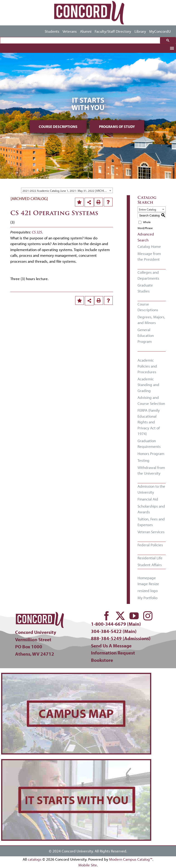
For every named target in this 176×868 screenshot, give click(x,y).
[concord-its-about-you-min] (76, 762)
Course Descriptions (58, 127)
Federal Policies (150, 545)
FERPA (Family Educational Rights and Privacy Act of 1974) (149, 422)
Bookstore (102, 660)
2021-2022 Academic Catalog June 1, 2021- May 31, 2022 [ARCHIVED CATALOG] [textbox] (67, 191)
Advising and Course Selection (151, 400)
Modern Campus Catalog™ (131, 859)
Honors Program (151, 453)
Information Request (113, 653)
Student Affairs (150, 565)
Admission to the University (151, 489)
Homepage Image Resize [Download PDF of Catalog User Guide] (148, 581)
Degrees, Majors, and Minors (151, 320)
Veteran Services (151, 532)
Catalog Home (149, 246)
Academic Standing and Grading (148, 385)
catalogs (35, 859)
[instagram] (148, 616)
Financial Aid (148, 499)
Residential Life (150, 558)
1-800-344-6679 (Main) (116, 624)
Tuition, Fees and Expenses (151, 522)
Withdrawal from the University (151, 470)
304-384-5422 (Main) (114, 631)
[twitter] (120, 616)
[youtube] (134, 616)
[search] (81, 41)
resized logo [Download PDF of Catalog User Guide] (148, 591)
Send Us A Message (111, 646)
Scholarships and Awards (151, 509)
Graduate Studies (145, 288)
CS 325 (37, 232)
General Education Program (146, 335)
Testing (143, 460)
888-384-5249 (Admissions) (121, 638)
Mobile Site (88, 865)
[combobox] (67, 190)
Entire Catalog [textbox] (147, 209)
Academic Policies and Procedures (147, 366)
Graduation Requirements (149, 444)
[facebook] (107, 616)
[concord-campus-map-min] (76, 676)
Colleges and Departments (148, 275)
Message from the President (149, 256)
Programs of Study (117, 127)
